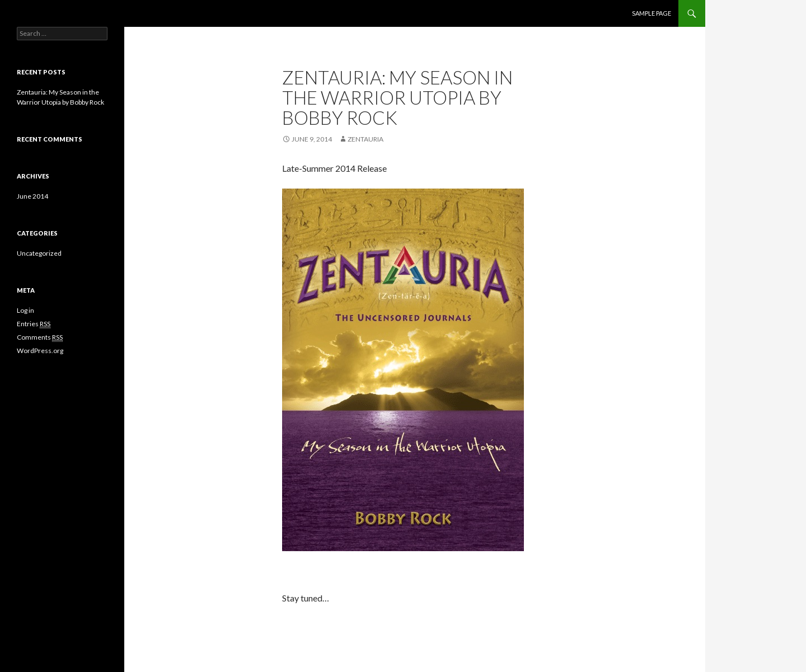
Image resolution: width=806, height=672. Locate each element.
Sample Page (652, 13)
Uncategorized (39, 253)
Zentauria (365, 139)
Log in (25, 310)
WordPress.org (40, 351)
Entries (34, 324)
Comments (40, 337)
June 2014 (32, 196)
